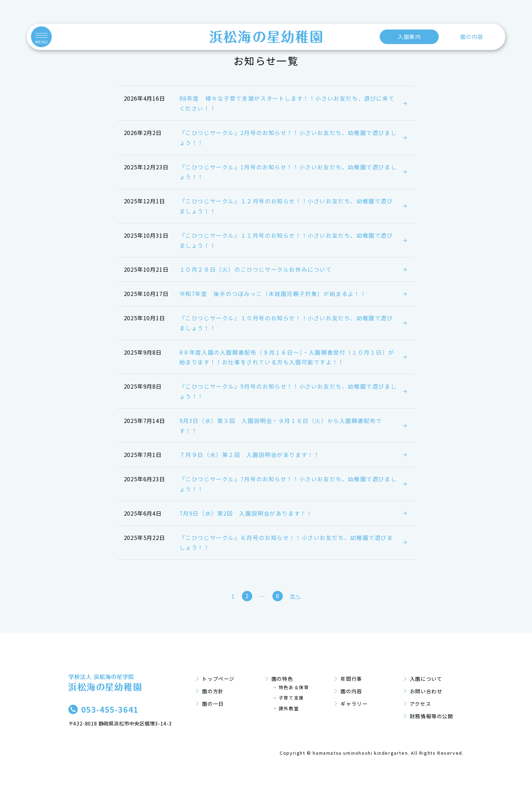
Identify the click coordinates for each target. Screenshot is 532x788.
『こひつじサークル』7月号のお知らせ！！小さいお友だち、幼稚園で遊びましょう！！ (288, 484)
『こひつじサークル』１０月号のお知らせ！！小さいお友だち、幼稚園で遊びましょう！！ (286, 323)
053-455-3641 (110, 709)
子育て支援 (291, 698)
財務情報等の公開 (432, 716)
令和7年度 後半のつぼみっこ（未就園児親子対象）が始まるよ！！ (273, 294)
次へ (295, 596)
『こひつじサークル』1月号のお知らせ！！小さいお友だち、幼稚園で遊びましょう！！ (288, 172)
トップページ (218, 679)
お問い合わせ (426, 691)
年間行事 (351, 679)
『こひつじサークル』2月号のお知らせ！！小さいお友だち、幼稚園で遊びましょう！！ (288, 138)
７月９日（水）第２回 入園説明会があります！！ (250, 455)
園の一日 (213, 704)
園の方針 (213, 691)
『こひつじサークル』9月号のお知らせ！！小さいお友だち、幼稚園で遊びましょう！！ (288, 391)
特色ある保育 (294, 687)
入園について (426, 679)
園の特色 (282, 679)
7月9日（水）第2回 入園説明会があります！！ (246, 513)
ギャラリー (354, 704)
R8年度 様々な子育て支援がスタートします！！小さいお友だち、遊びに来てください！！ (287, 103)
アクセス (420, 704)
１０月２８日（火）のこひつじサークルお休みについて (256, 269)
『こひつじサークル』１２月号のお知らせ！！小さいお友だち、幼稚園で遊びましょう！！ (286, 206)
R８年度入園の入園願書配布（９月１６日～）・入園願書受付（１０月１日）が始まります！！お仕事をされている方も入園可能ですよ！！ (287, 357)
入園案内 (409, 36)
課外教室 (289, 708)
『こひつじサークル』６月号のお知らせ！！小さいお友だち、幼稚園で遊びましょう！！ (286, 543)
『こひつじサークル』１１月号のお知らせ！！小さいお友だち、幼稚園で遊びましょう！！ (286, 240)
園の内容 (472, 36)
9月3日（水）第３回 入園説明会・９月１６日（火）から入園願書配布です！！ (281, 426)
